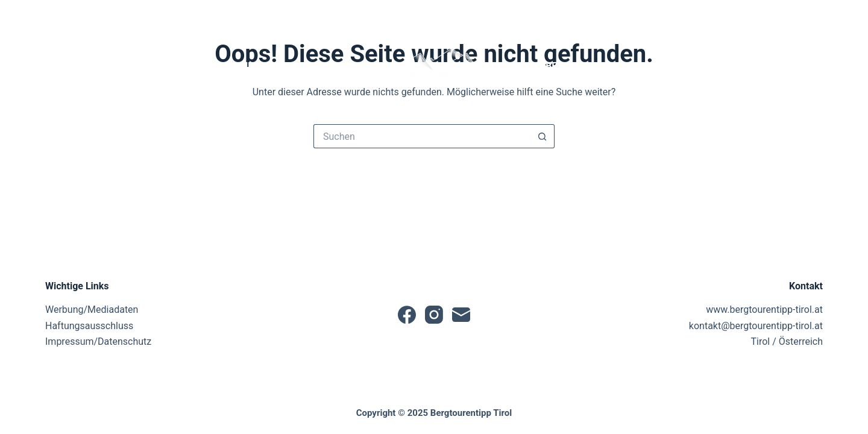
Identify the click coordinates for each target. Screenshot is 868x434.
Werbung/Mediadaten (92, 310)
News (146, 66)
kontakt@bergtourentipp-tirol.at (756, 326)
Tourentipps (331, 66)
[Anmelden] (794, 15)
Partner (692, 66)
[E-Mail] (90, 15)
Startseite (80, 66)
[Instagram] (71, 15)
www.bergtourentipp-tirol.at (764, 310)
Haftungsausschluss (89, 326)
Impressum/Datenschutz (98, 341)
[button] (434, 66)
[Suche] (749, 15)
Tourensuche (227, 66)
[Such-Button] (542, 136)
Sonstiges (786, 66)
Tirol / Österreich (787, 341)
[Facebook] (51, 15)
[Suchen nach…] (422, 136)
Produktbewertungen (567, 66)
